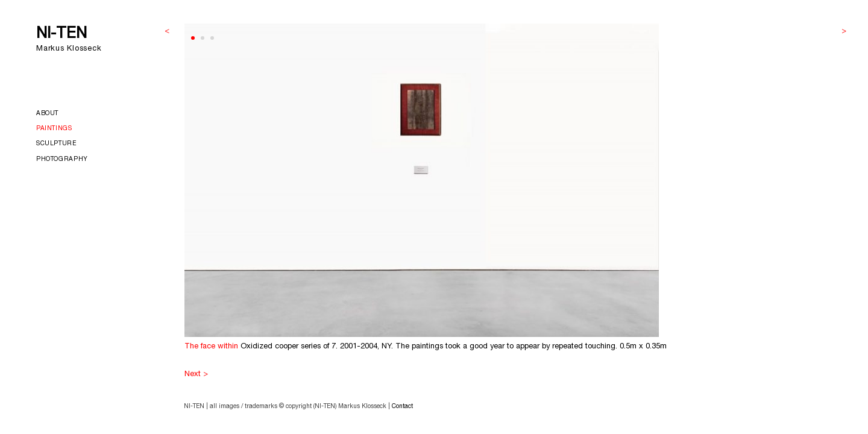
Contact (402, 407)
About (47, 114)
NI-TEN (61, 35)
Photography (62, 160)
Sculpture (56, 144)
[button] (193, 38)
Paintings (54, 129)
